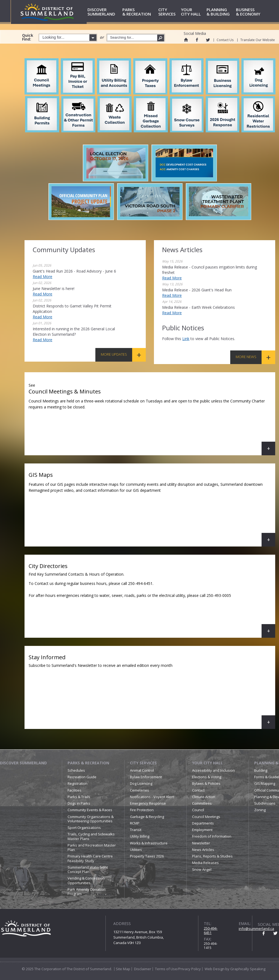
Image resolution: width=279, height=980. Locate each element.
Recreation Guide (82, 777)
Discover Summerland (23, 763)
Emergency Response (148, 803)
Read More (43, 277)
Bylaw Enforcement (146, 777)
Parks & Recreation (88, 763)
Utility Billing (140, 836)
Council (198, 810)
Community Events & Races (90, 810)
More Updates (114, 354)
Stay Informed (152, 691)
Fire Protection (142, 810)
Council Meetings (206, 817)
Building (261, 770)
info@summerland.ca (256, 929)
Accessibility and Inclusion (213, 770)
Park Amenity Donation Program (87, 892)
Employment (202, 830)
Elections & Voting (207, 777)
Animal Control (142, 770)
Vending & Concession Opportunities (86, 880)
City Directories (152, 600)
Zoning (260, 810)
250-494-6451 (211, 930)
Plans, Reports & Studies (212, 856)
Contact (198, 790)
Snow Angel (202, 869)
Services (169, 12)
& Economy (250, 12)
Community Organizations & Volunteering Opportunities (91, 819)
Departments (203, 823)
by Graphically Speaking (245, 969)
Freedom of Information (212, 836)
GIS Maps (152, 509)
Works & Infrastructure (149, 843)
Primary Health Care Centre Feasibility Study (90, 858)
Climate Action (204, 797)
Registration (78, 783)
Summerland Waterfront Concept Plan (88, 869)
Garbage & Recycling (147, 817)
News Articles (203, 850)
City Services (143, 763)
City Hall (193, 12)
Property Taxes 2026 (147, 856)
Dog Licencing (141, 783)
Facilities (75, 790)
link (186, 339)
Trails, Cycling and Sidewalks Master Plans (91, 836)
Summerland (104, 12)
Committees (202, 803)
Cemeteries (139, 790)
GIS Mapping (265, 783)
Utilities (136, 850)
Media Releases (205, 863)
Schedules (76, 770)
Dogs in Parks (79, 803)
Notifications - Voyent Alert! (152, 797)
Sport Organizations (84, 828)
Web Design (215, 969)
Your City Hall (207, 763)
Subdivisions (265, 803)
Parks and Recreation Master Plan (92, 847)
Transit (136, 830)
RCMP (135, 823)
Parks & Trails (79, 797)
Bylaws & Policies (206, 783)
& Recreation (139, 12)
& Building (220, 12)
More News (246, 357)
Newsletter (201, 843)
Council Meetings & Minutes (152, 418)
